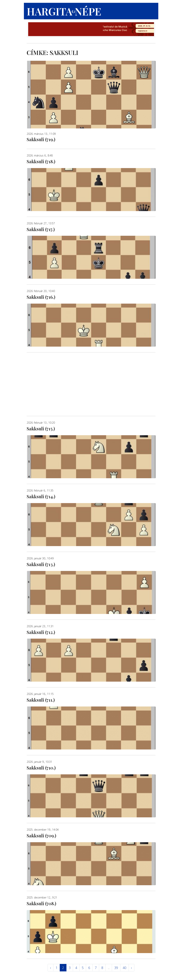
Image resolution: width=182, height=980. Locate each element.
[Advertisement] (91, 384)
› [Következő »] (132, 968)
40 (125, 968)
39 (116, 968)
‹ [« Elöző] (50, 968)
